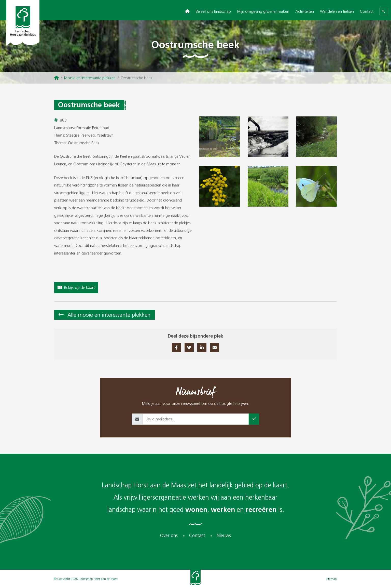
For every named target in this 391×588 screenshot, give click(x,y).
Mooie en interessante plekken (90, 78)
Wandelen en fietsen (337, 11)
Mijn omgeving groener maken (263, 11)
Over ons (169, 536)
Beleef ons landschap (213, 11)
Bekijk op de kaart (76, 288)
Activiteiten (305, 11)
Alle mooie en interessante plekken (109, 315)
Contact (367, 11)
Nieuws (224, 536)
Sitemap (331, 579)
